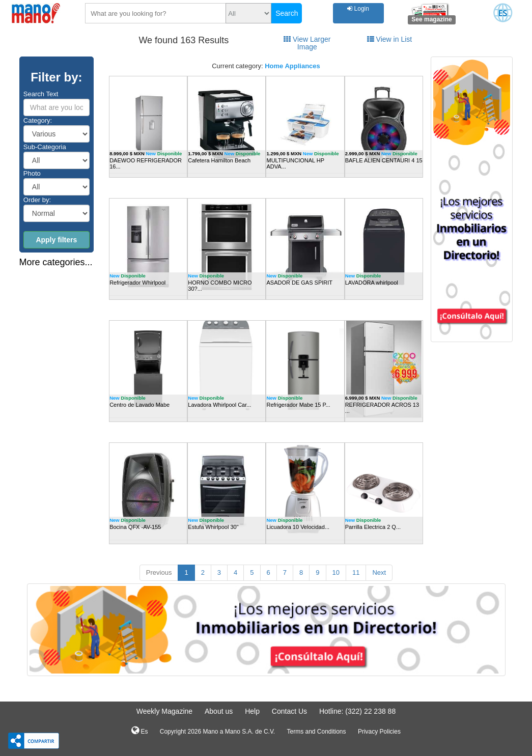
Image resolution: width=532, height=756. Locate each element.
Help (252, 711)
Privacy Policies (379, 732)
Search (287, 13)
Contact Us (289, 711)
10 (336, 572)
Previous (159, 572)
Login (358, 9)
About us (219, 711)
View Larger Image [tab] (307, 43)
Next (379, 572)
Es (139, 731)
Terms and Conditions (316, 732)
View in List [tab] (389, 39)
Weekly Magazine (164, 711)
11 (356, 572)
